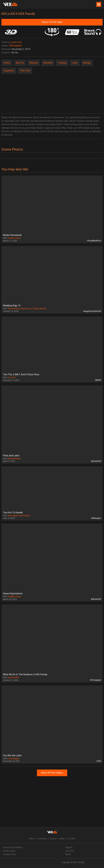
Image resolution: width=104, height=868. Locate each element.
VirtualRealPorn (94, 241)
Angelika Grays (14, 596)
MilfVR (98, 380)
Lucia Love (16, 42)
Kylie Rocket (24, 516)
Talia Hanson (13, 309)
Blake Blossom (14, 459)
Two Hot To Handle (13, 513)
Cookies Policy (9, 854)
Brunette (48, 63)
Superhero (9, 71)
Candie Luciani (14, 238)
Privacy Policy (9, 851)
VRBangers (96, 518)
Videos (32, 839)
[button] (99, 4)
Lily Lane (11, 377)
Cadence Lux (26, 309)
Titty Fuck (25, 71)
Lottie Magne (13, 758)
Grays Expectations (13, 593)
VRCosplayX (15, 46)
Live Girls (71, 839)
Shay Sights (13, 516)
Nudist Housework (12, 235)
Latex (75, 63)
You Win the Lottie (12, 756)
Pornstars (42, 839)
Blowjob (34, 63)
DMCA (68, 854)
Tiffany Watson (39, 309)
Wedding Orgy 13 (12, 306)
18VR (99, 761)
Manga (87, 63)
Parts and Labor (11, 456)
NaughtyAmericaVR (92, 311)
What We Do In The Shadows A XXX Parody (25, 674)
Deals (62, 839)
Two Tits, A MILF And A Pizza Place (21, 374)
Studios (53, 839)
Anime (7, 63)
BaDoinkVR (96, 461)
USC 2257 (70, 851)
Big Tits (20, 63)
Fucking (62, 63)
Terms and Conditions (13, 847)
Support (69, 847)
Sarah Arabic (13, 677)
